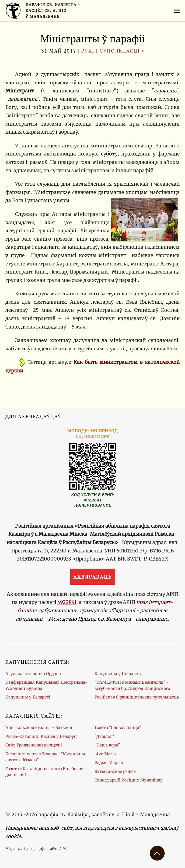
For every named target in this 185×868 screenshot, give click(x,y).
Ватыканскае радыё (115, 771)
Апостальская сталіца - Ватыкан (39, 727)
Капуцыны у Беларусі (28, 697)
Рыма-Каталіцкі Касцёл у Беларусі (41, 736)
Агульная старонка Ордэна (33, 674)
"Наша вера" (107, 745)
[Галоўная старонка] (43, 11)
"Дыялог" (104, 736)
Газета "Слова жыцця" (118, 727)
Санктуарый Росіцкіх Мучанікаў (129, 780)
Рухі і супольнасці (111, 51)
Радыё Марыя (109, 762)
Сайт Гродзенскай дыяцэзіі (34, 745)
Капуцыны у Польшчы (118, 674)
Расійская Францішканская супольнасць (137, 697)
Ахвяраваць (93, 577)
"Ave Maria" (106, 754)
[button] (177, 11)
